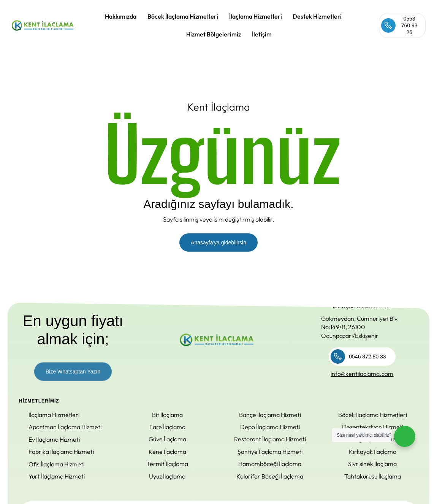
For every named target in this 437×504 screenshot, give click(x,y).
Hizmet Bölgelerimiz (214, 34)
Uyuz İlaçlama (167, 476)
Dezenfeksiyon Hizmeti (373, 427)
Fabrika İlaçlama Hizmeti (61, 452)
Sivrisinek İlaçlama (372, 464)
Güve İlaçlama (167, 439)
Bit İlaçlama (167, 415)
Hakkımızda (121, 16)
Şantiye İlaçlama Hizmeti (270, 452)
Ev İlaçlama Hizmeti (54, 439)
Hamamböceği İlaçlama (270, 464)
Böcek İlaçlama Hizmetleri (183, 16)
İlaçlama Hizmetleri (256, 16)
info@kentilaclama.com (362, 374)
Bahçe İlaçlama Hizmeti (270, 415)
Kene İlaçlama (167, 452)
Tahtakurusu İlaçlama (373, 476)
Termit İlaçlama (167, 464)
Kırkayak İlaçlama (373, 452)
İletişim (262, 34)
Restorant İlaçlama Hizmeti (270, 439)
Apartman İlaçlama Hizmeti (65, 427)
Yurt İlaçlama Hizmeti (57, 476)
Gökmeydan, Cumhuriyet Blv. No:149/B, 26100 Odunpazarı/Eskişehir (360, 327)
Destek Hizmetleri (317, 16)
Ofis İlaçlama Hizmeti (56, 464)
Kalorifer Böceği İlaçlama (270, 476)
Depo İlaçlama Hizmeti (270, 427)
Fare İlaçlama (167, 427)
